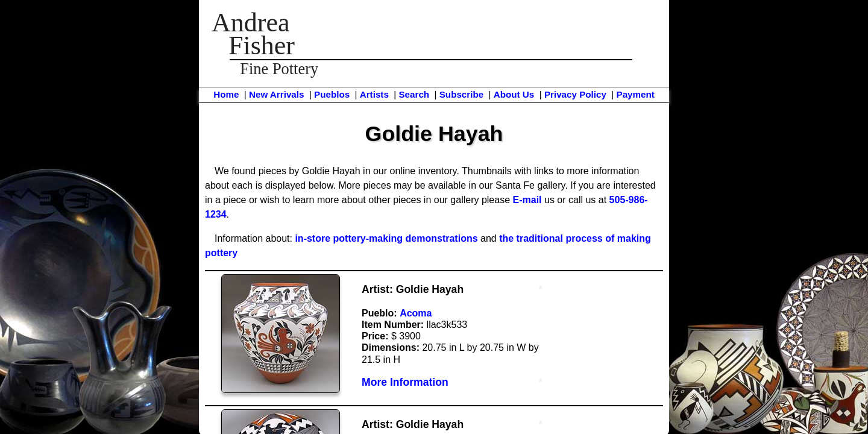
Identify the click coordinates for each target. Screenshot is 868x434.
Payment (636, 94)
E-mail (527, 200)
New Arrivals (276, 94)
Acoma (416, 313)
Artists (374, 94)
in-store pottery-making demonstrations (386, 238)
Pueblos (332, 94)
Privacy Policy (575, 94)
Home (226, 94)
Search (414, 94)
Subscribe (461, 94)
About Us (514, 94)
